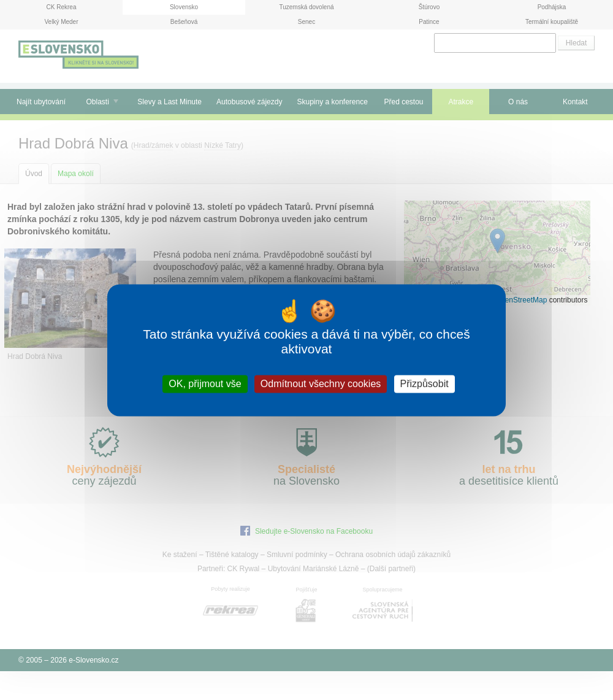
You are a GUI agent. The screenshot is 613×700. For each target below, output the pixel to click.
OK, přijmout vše (205, 384)
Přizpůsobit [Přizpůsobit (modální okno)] (425, 384)
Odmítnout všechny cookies (321, 384)
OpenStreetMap (521, 300)
